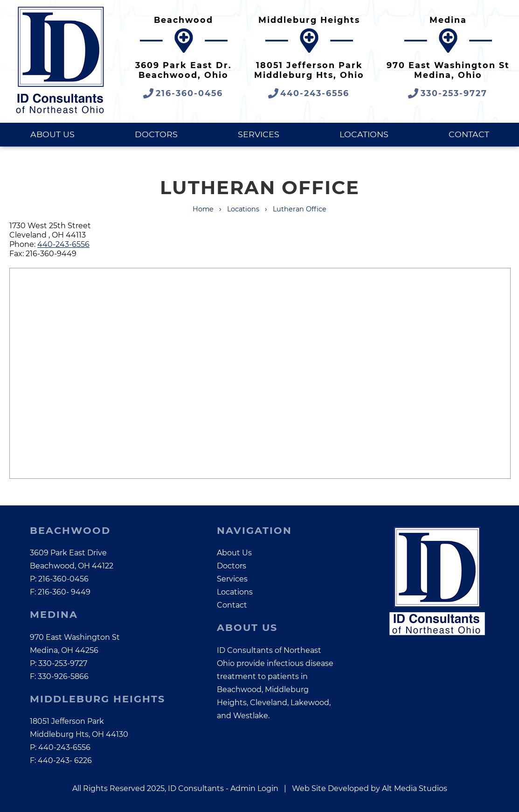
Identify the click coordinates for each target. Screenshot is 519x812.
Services (259, 134)
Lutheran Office (300, 209)
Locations (364, 134)
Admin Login (254, 788)
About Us (52, 134)
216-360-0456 (63, 579)
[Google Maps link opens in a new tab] (183, 54)
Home (203, 209)
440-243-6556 (63, 244)
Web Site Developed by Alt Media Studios (370, 788)
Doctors (156, 134)
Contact (469, 134)
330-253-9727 (63, 663)
